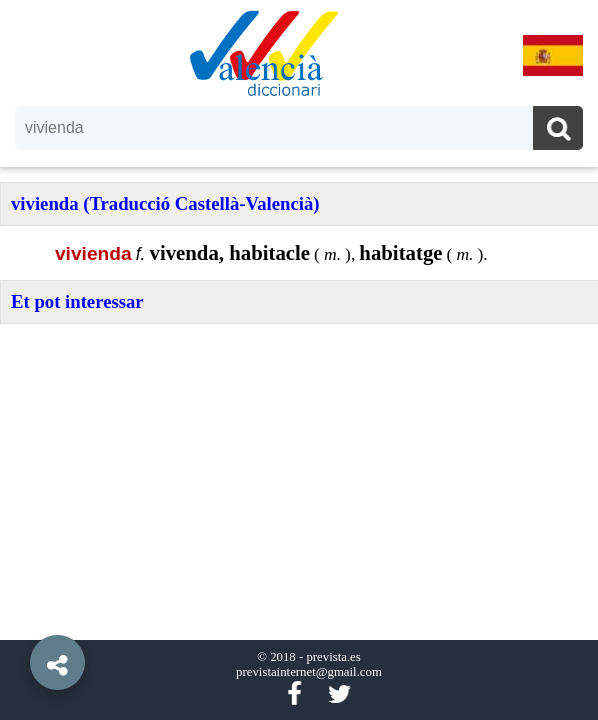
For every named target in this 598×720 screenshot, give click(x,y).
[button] (20, 617)
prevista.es (333, 657)
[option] (299, 360)
